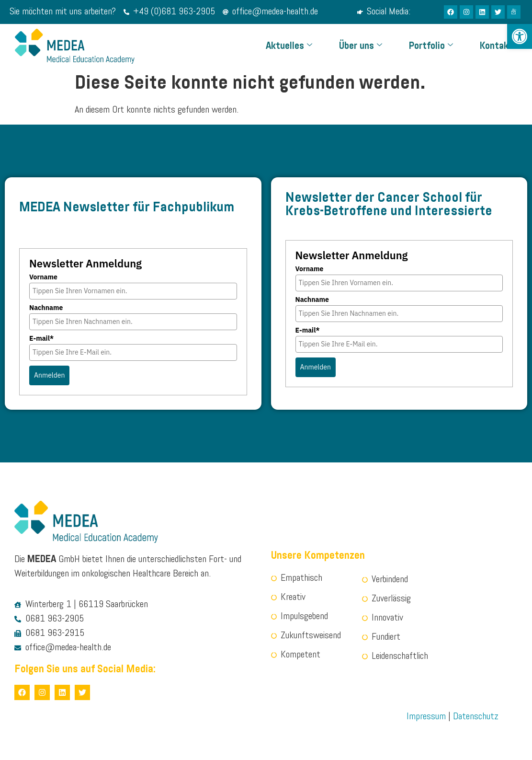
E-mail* (41, 338)
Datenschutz (476, 717)
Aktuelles (289, 46)
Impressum (426, 717)
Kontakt (496, 46)
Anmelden (49, 375)
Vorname (43, 277)
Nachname (46, 308)
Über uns (361, 46)
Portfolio (431, 46)
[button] (520, 36)
